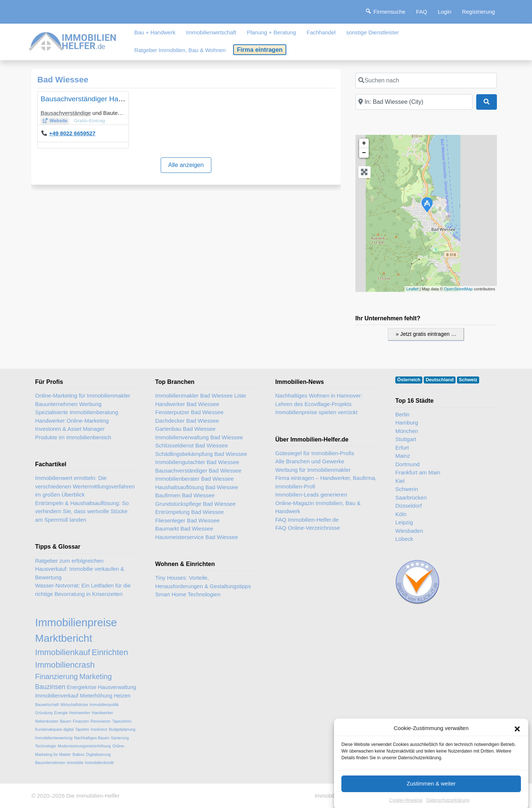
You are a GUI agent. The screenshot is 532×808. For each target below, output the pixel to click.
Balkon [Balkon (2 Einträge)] (79, 754)
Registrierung (478, 12)
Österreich (409, 380)
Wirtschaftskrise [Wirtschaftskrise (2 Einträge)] (74, 705)
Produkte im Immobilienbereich (73, 437)
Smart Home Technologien (188, 594)
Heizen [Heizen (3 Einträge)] (122, 696)
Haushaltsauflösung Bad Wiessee (197, 487)
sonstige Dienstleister (373, 32)
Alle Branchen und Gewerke (310, 461)
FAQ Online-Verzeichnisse (308, 528)
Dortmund (407, 464)
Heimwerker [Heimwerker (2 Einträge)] (80, 713)
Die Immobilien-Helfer (93, 796)
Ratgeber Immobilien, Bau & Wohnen (180, 50)
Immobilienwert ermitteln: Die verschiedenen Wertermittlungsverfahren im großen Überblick (85, 486)
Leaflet (412, 289)
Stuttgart (406, 439)
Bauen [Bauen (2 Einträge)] (66, 721)
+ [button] (364, 143)
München (407, 431)
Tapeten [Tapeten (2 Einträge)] (82, 729)
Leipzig (404, 522)
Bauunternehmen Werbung (68, 404)
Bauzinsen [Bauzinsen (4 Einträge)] (50, 687)
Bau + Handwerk (155, 32)
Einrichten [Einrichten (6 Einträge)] (110, 652)
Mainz (403, 456)
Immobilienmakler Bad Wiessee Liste (201, 396)
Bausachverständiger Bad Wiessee (198, 471)
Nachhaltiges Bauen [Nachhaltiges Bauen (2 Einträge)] (91, 738)
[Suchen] (487, 102)
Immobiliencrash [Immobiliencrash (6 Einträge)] (65, 665)
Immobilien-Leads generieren (311, 495)
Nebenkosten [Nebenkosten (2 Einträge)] (47, 721)
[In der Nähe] (414, 102)
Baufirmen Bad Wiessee (185, 495)
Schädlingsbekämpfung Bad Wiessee (201, 454)
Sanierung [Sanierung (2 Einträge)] (120, 738)
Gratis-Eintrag (89, 121)
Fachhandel (321, 32)
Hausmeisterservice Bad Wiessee (197, 537)
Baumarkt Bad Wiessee (184, 529)
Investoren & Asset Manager (70, 429)
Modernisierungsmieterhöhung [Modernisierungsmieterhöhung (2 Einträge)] (84, 746)
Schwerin (407, 489)
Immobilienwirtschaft (211, 32)
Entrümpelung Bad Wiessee (190, 512)
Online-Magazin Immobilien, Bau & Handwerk (318, 507)
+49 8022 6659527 (72, 133)
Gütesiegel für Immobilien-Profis (315, 453)
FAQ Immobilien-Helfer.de (307, 520)
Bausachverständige (66, 113)
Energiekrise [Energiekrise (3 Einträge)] (82, 687)
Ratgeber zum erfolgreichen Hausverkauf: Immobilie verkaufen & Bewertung (80, 569)
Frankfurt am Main (418, 472)
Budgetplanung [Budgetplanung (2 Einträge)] (122, 729)
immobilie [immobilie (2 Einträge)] (75, 763)
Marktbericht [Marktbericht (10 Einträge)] (64, 638)
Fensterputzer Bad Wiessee (189, 412)
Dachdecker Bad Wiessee (187, 421)
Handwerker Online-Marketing (72, 421)
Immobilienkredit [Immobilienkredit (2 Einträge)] (99, 763)
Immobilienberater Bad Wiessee (195, 479)
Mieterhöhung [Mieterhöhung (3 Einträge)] (96, 696)
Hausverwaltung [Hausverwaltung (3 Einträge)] (117, 687)
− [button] (364, 153)
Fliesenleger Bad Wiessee (187, 520)
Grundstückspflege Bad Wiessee (195, 504)
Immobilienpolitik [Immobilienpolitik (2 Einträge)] (104, 705)
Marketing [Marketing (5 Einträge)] (96, 676)
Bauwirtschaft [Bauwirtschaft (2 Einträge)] (47, 705)
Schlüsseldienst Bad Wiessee (192, 445)
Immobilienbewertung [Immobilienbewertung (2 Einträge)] (54, 738)
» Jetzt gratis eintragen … (426, 334)
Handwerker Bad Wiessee (187, 404)
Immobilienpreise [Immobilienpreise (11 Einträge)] (76, 622)
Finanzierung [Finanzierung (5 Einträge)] (57, 676)
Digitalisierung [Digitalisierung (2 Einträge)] (98, 754)
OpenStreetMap (458, 289)
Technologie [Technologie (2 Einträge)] (46, 746)
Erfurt (402, 448)
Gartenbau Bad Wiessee (185, 429)
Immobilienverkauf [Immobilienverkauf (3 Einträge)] (57, 696)
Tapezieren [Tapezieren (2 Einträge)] (122, 721)
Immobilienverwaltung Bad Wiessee (199, 437)
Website (58, 121)
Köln (401, 514)
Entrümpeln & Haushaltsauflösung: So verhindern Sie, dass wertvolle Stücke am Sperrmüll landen (82, 511)
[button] (517, 751)
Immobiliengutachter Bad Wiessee (197, 462)
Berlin (402, 414)
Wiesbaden (409, 531)
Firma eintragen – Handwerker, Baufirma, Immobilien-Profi (326, 482)
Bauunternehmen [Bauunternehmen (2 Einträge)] (50, 763)
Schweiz (468, 380)
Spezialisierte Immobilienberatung (77, 412)
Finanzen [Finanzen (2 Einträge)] (81, 721)
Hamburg (407, 422)
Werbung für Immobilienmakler (313, 470)
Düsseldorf (409, 506)
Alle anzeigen (186, 165)
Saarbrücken (411, 497)
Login (445, 12)
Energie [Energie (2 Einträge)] (61, 713)
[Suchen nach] (426, 81)
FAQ (422, 12)
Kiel (400, 481)
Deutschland (440, 380)
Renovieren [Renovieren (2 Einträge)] (101, 721)
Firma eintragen (260, 50)
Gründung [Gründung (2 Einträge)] (44, 713)
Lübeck (404, 539)
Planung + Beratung (271, 32)
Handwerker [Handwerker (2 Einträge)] (103, 713)
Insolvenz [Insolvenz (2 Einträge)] (99, 729)
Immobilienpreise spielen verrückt (316, 412)
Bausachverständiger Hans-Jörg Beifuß (103, 99)
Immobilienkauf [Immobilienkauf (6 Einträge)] (63, 652)
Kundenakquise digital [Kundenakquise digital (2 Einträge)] (54, 729)
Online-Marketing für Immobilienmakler (83, 396)
